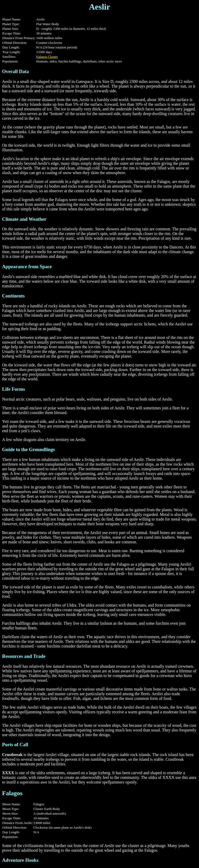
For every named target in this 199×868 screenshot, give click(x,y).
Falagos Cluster (47, 57)
